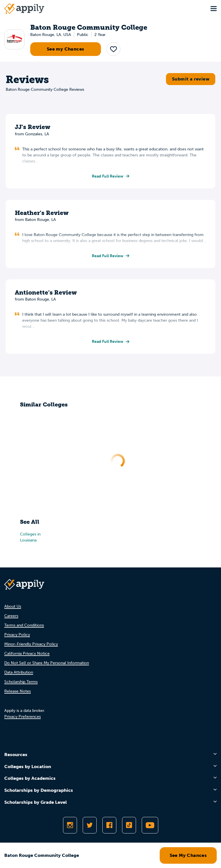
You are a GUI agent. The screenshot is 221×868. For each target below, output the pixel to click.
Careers (11, 616)
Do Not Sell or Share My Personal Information (47, 663)
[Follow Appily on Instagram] (70, 825)
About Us (13, 606)
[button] (113, 49)
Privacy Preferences (23, 717)
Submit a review (191, 79)
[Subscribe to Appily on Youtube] (150, 825)
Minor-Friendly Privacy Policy (31, 644)
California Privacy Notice (27, 653)
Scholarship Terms (21, 682)
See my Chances (66, 49)
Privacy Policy (17, 635)
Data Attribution (19, 672)
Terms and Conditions (24, 625)
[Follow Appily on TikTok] (129, 825)
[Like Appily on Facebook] (109, 825)
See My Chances (188, 855)
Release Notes (18, 691)
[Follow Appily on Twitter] (90, 825)
